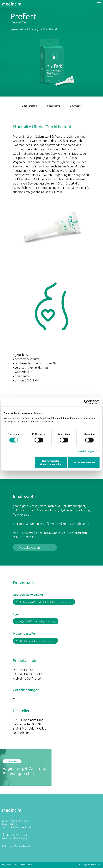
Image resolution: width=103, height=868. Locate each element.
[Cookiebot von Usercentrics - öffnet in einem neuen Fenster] (86, 402)
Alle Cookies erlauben (84, 462)
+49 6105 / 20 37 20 (16, 835)
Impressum (7, 865)
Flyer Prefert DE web (37, 621)
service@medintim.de (17, 838)
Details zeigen (86, 451)
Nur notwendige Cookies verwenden (51, 462)
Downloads (76, 105)
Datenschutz (20, 865)
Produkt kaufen (29, 547)
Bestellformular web (37, 641)
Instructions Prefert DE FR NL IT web (46, 602)
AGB (30, 865)
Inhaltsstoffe (53, 105)
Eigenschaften (29, 105)
